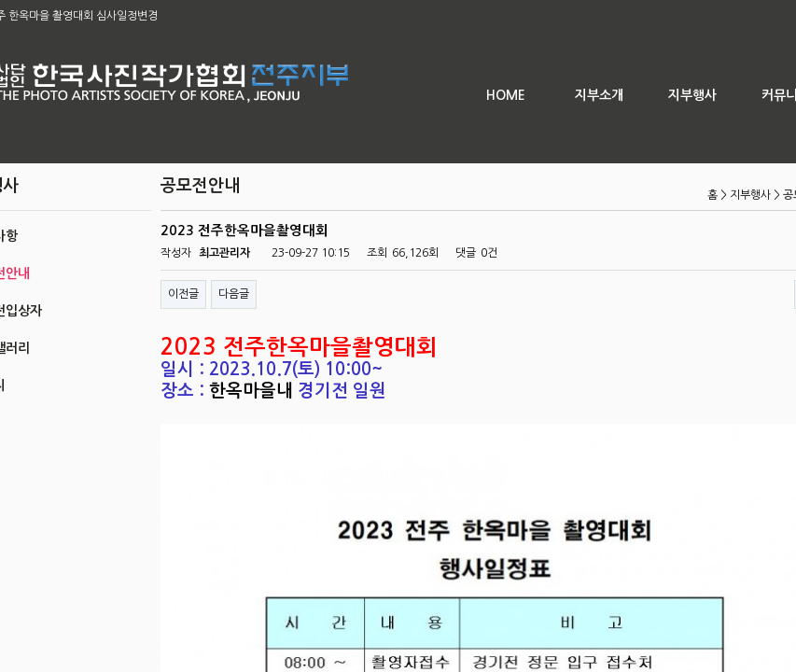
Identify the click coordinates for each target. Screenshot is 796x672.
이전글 (183, 294)
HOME (506, 95)
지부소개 (599, 95)
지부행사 (692, 95)
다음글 (234, 294)
